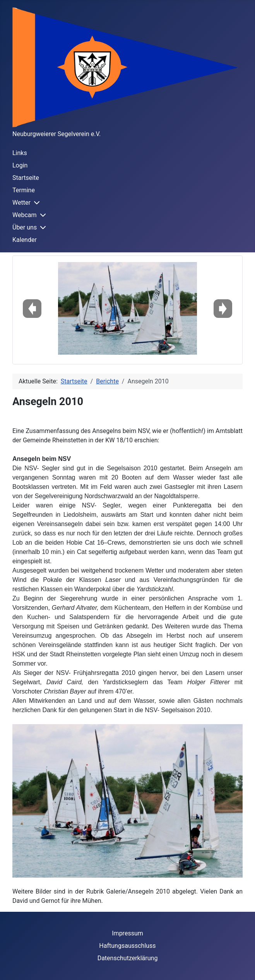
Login (20, 165)
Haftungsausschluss (127, 946)
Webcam (25, 215)
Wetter (21, 203)
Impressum (127, 933)
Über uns (25, 227)
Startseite (26, 178)
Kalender (25, 240)
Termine (24, 190)
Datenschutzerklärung (128, 958)
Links (20, 153)
